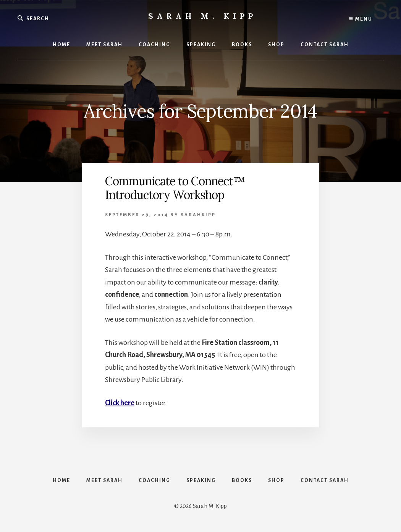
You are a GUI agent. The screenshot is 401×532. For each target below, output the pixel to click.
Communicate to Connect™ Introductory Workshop (175, 188)
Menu (361, 19)
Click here (120, 403)
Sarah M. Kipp (202, 16)
